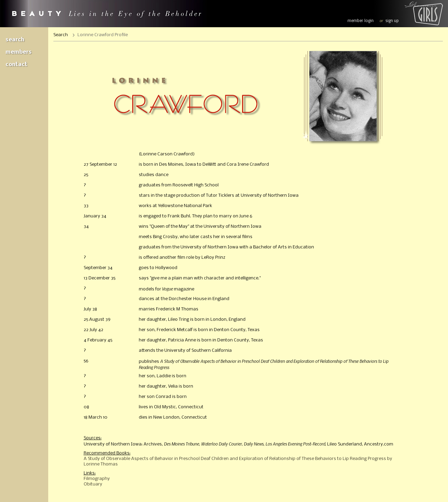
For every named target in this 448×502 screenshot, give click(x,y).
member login (361, 21)
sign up (392, 21)
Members (19, 52)
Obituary (93, 484)
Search (15, 40)
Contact (17, 65)
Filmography (97, 479)
